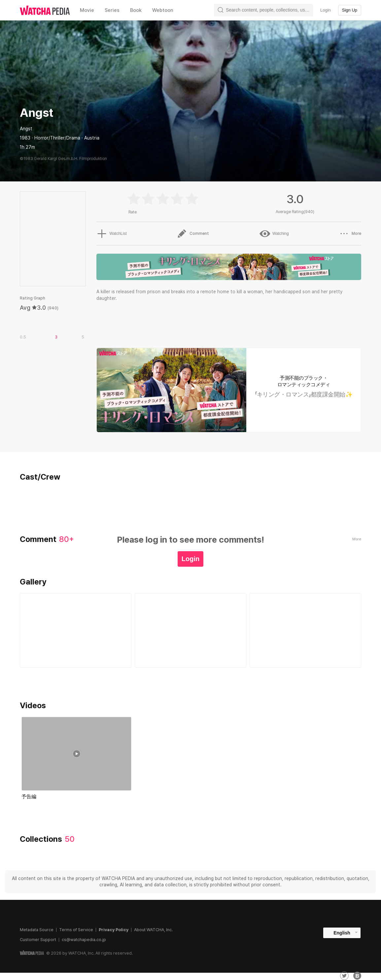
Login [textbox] (326, 10)
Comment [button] (193, 234)
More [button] (350, 234)
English (342, 933)
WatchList (111, 234)
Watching (274, 234)
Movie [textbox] (87, 10)
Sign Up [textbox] (350, 10)
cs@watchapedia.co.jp (84, 940)
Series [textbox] (112, 10)
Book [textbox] (136, 10)
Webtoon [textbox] (163, 10)
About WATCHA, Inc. (153, 930)
